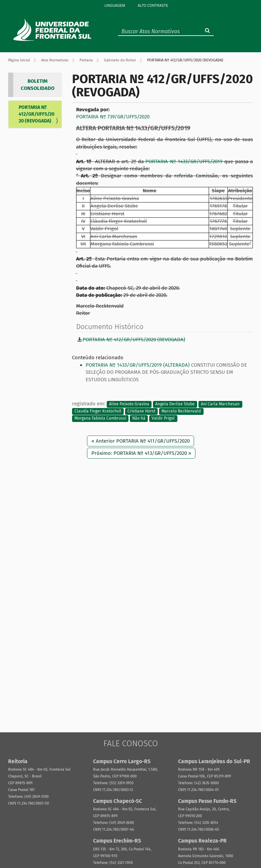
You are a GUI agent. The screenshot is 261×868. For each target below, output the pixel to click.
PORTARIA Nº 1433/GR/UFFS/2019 (184, 161)
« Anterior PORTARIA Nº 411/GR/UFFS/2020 (141, 441)
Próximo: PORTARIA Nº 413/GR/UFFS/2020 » (141, 453)
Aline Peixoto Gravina (129, 404)
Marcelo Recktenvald (181, 411)
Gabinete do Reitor (120, 60)
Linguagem (115, 6)
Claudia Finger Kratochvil (98, 411)
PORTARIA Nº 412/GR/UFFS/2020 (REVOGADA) (37, 114)
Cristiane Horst (141, 411)
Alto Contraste (153, 6)
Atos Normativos (55, 60)
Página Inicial (19, 60)
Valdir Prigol (163, 419)
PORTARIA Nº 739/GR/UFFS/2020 (113, 117)
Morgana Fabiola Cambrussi (100, 419)
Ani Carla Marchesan (220, 404)
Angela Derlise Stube (175, 404)
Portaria (86, 60)
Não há (139, 419)
